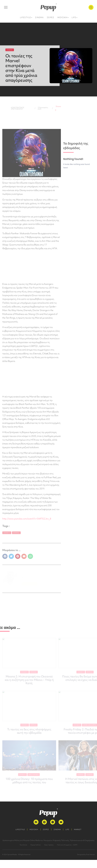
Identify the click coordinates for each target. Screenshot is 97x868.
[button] (5, 556)
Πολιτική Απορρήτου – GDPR (67, 845)
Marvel (16, 533)
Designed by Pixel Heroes (86, 854)
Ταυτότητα (23, 845)
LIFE (67, 829)
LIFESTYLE (20, 829)
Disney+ (7, 533)
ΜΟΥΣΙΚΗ (34, 829)
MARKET (78, 829)
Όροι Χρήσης (49, 845)
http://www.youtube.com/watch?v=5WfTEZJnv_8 (27, 519)
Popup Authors (36, 845)
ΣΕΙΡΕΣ (46, 829)
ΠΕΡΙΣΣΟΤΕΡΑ (30, 584)
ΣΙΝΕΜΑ (57, 829)
